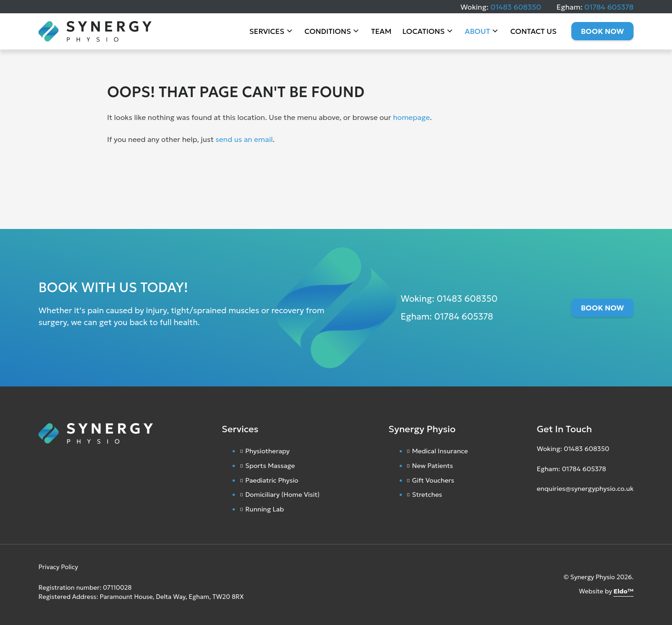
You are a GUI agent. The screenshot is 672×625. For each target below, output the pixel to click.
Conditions (328, 32)
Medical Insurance (440, 451)
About (477, 32)
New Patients (433, 466)
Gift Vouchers (433, 480)
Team (381, 32)
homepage (411, 117)
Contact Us (534, 32)
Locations (423, 32)
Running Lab (265, 509)
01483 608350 (516, 7)
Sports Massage (270, 466)
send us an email (244, 139)
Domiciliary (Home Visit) (283, 495)
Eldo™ (623, 591)
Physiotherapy (268, 451)
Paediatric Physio (272, 480)
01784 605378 (609, 7)
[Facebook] (547, 511)
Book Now (602, 32)
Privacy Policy (58, 567)
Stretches (427, 495)
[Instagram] (539, 511)
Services (267, 32)
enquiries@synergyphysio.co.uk (585, 489)
